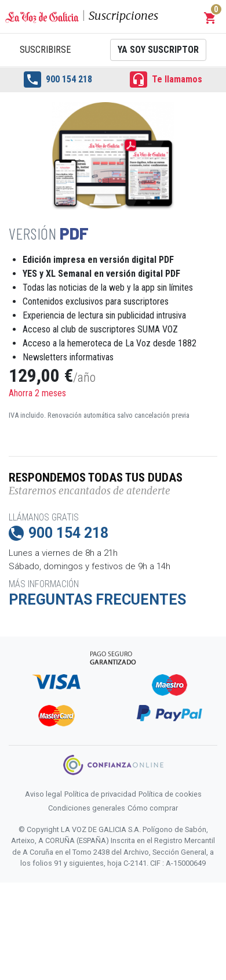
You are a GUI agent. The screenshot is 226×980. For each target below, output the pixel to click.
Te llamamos (166, 79)
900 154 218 (58, 79)
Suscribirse (45, 50)
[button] (210, 18)
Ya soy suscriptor (158, 50)
